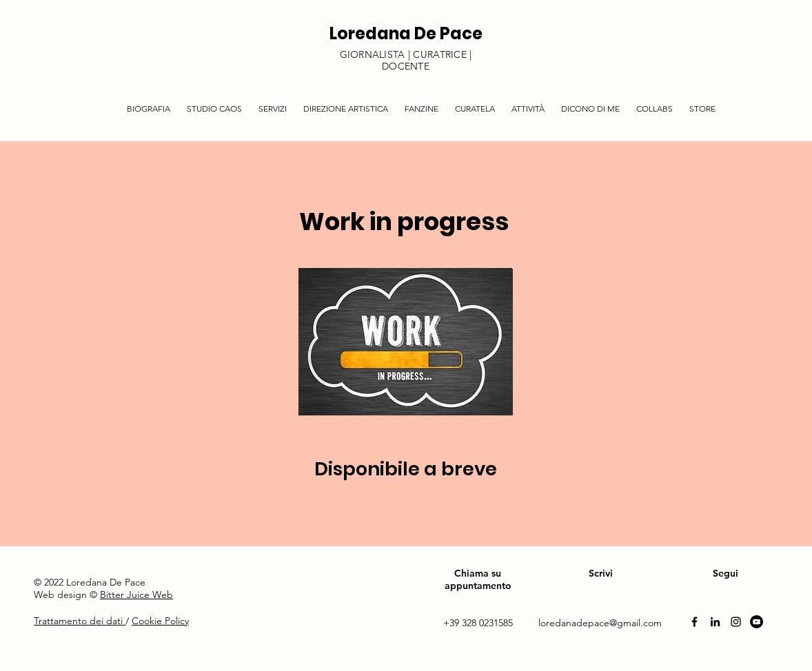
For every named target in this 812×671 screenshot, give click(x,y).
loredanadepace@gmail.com (600, 623)
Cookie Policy (160, 621)
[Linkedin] (715, 622)
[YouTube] (757, 622)
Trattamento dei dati (80, 621)
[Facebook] (694, 622)
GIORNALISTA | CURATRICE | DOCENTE (406, 60)
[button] (273, 102)
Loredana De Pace (406, 33)
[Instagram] (736, 622)
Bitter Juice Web (136, 595)
